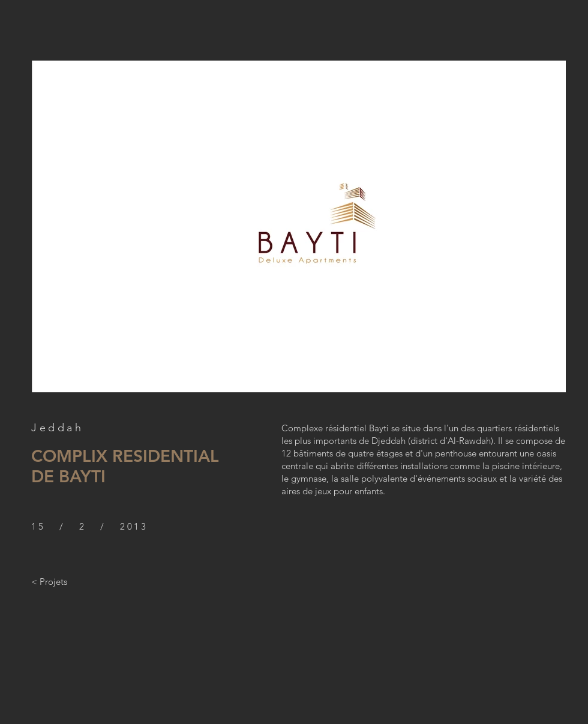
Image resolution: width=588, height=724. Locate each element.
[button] (299, 226)
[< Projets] (49, 581)
